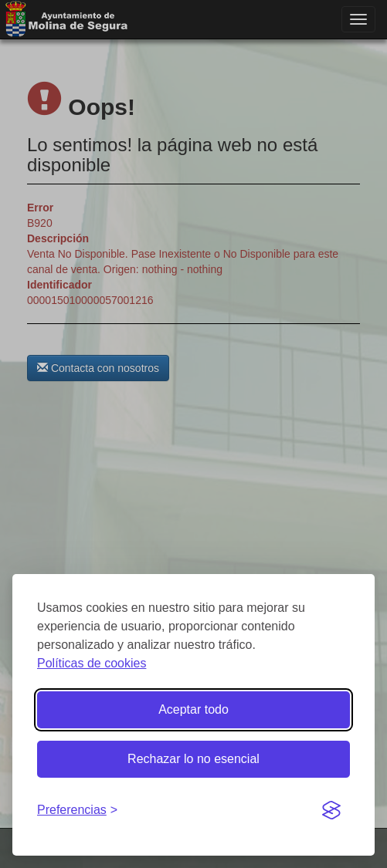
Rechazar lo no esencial (193, 759)
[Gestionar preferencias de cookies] (77, 811)
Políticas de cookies (92, 663)
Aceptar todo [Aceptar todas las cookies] (193, 709)
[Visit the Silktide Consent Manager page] (331, 811)
